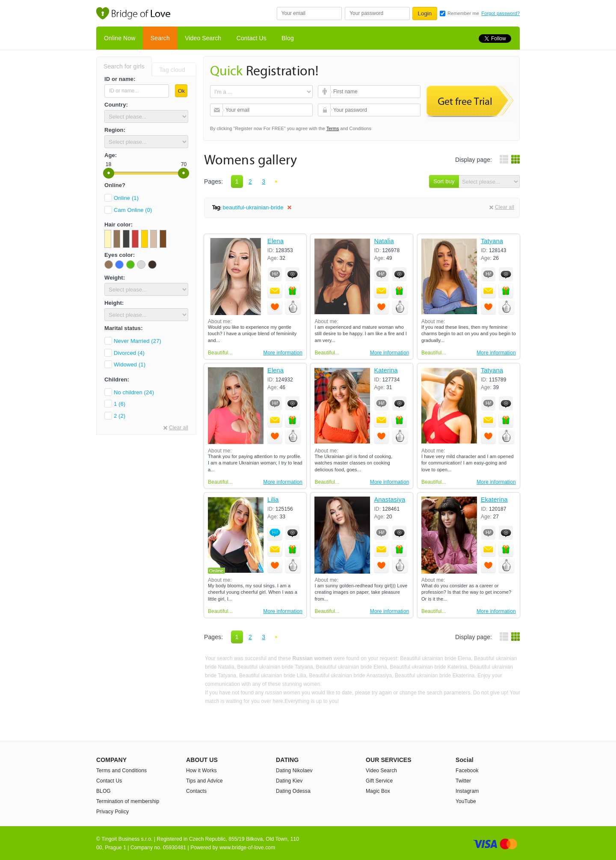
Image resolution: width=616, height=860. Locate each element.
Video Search (203, 38)
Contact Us (252, 38)
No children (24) (134, 392)
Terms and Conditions (121, 771)
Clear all (179, 428)
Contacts (196, 791)
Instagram (467, 791)
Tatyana (492, 241)
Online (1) (126, 198)
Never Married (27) (138, 341)
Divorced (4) (129, 353)
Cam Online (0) (133, 210)
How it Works (201, 771)
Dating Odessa (293, 791)
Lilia (273, 500)
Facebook (467, 771)
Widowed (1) (130, 365)
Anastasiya (389, 500)
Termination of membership (128, 801)
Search (160, 38)
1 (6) (120, 404)
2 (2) (120, 416)
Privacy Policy (113, 812)
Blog (287, 38)
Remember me (463, 13)
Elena (275, 241)
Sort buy (444, 181)
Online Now (120, 38)
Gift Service (379, 781)
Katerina (386, 370)
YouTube (466, 801)
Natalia (384, 241)
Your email (218, 110)
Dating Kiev (289, 781)
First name (325, 92)
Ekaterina (494, 500)
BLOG (104, 791)
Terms (333, 128)
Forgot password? (500, 13)
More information (283, 353)
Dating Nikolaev (294, 771)
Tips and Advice (204, 781)
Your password (325, 110)
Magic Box (378, 791)
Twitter (463, 781)
